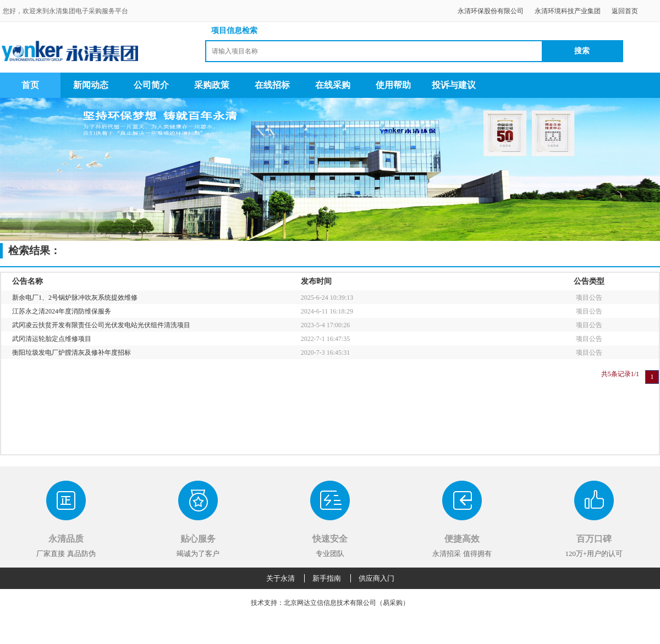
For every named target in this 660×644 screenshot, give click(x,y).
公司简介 (151, 85)
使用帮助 (393, 85)
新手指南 (327, 578)
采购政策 (212, 85)
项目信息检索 (234, 31)
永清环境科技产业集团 (568, 11)
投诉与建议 (454, 85)
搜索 (582, 51)
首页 (30, 85)
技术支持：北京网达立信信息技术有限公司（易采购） (330, 603)
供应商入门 (376, 578)
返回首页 (625, 11)
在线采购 (333, 85)
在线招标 (272, 85)
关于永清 (280, 578)
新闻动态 (91, 85)
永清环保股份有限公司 (491, 11)
